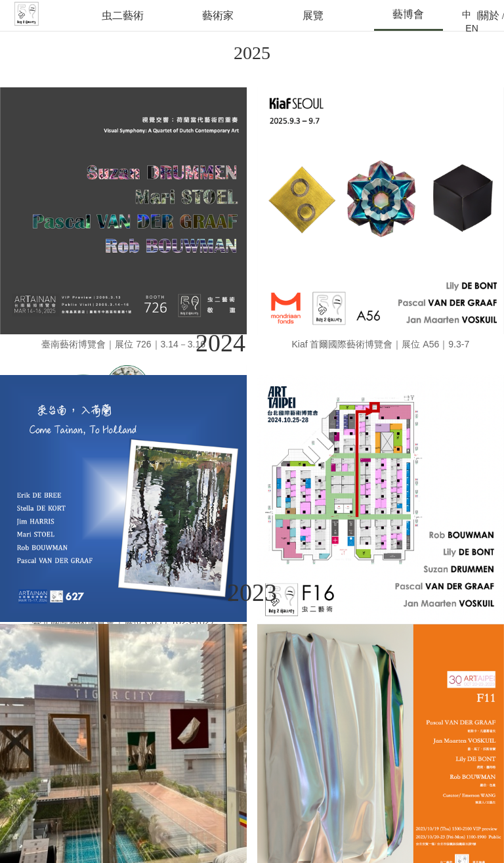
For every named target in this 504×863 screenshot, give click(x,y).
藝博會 (408, 14)
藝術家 (218, 15)
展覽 (313, 15)
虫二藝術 (123, 15)
